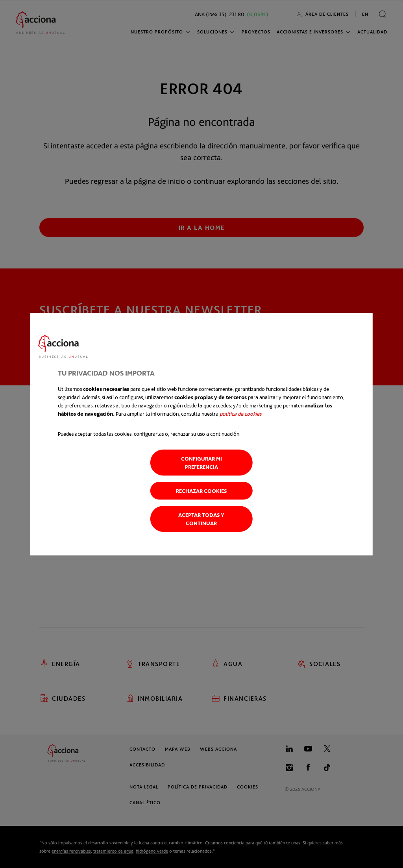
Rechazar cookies (201, 491)
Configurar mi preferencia (201, 463)
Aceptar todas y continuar (201, 519)
